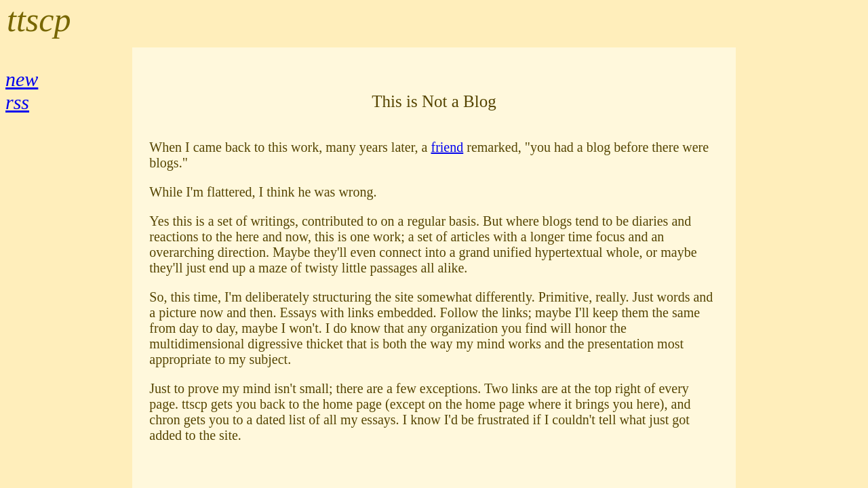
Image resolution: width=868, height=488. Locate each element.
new (22, 79)
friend (447, 147)
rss (17, 102)
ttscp (39, 20)
